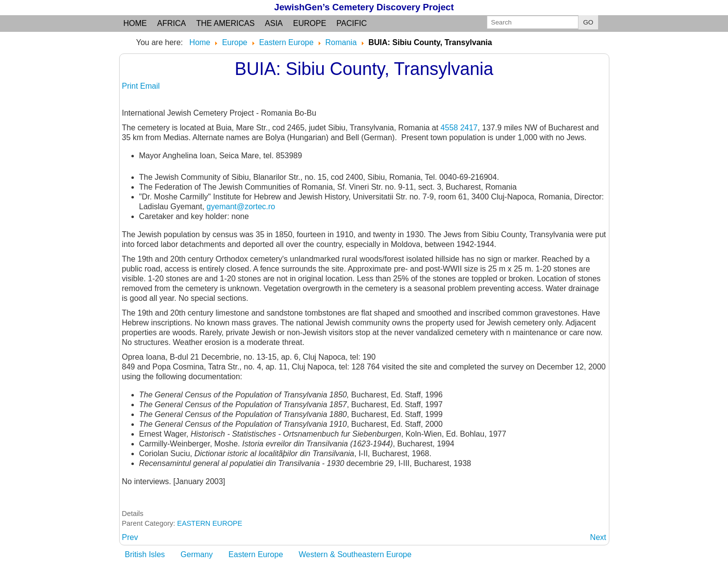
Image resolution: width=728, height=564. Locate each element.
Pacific (351, 23)
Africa (172, 23)
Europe (310, 23)
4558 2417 (459, 128)
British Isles (145, 554)
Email (150, 86)
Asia (274, 23)
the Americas (225, 23)
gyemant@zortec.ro (241, 207)
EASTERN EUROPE (210, 523)
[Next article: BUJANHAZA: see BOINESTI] (598, 537)
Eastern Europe (256, 554)
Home (135, 23)
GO (589, 22)
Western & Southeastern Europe (355, 554)
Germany (197, 554)
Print (131, 86)
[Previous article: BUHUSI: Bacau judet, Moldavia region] (130, 537)
